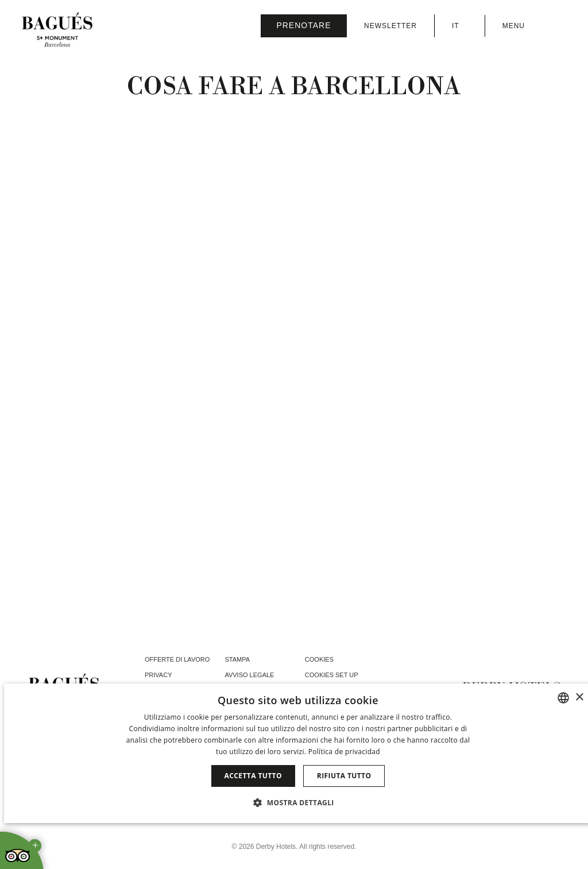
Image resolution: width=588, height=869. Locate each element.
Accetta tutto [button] (253, 776)
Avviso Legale (249, 675)
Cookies (319, 659)
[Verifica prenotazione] (304, 26)
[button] (298, 802)
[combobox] (563, 698)
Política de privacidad (344, 752)
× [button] (579, 698)
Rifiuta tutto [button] (344, 776)
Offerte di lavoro (177, 659)
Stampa (237, 659)
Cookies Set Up (332, 675)
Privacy (158, 675)
